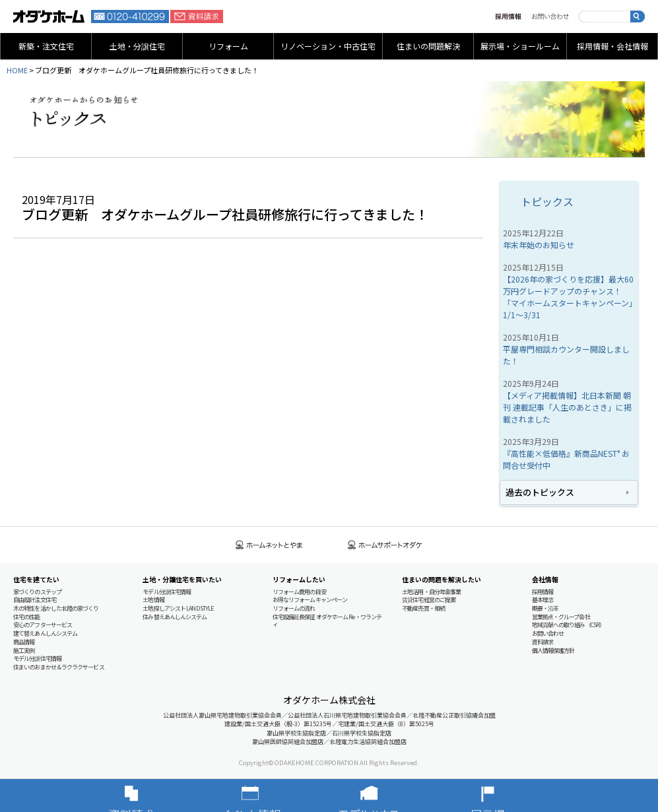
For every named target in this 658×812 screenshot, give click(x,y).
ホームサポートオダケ (385, 545)
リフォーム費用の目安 (299, 592)
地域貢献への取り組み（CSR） (569, 625)
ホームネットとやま (269, 545)
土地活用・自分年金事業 (431, 592)
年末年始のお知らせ (539, 245)
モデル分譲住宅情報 (37, 659)
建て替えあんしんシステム (45, 633)
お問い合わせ (550, 17)
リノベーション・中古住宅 (328, 46)
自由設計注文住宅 (35, 600)
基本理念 (543, 600)
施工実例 (24, 651)
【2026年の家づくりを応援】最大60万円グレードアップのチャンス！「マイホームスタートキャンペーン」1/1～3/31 (568, 297)
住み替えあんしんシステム (175, 617)
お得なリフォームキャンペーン (310, 600)
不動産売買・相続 (423, 608)
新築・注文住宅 (46, 46)
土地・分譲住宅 (137, 46)
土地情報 (153, 600)
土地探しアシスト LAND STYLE (178, 608)
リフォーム (228, 46)
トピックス (547, 201)
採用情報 (508, 17)
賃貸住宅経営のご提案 (429, 600)
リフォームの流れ (294, 608)
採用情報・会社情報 (612, 46)
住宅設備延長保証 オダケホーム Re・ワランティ (327, 621)
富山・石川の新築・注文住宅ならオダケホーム (49, 17)
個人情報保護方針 (553, 651)
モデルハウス (389, 795)
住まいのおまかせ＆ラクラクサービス (59, 667)
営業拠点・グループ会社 (561, 617)
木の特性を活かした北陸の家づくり (56, 608)
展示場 (508, 795)
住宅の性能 (27, 617)
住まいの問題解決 (428, 46)
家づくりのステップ (37, 592)
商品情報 (24, 642)
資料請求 (197, 17)
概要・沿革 (545, 608)
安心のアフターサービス (43, 625)
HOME (17, 70)
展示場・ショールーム (520, 46)
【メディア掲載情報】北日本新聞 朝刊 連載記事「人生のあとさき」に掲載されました (567, 407)
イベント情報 (270, 795)
